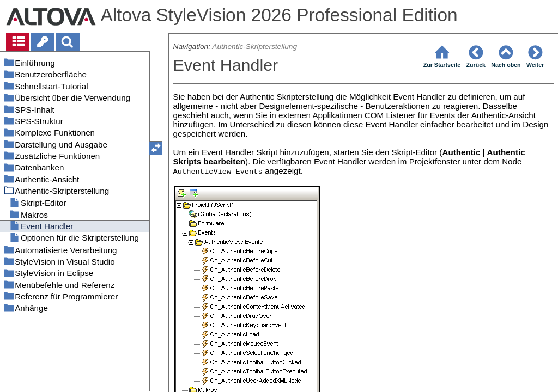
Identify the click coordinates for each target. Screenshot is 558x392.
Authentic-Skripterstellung (254, 47)
